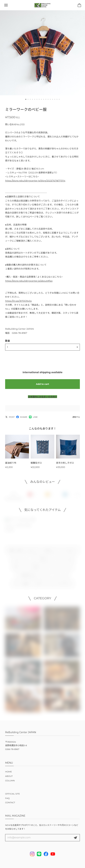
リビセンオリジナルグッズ (60, 568)
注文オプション (43, 585)
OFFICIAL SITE (13, 794)
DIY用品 (41, 560)
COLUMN (10, 781)
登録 (75, 838)
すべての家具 (45, 551)
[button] (26, 99)
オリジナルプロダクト (67, 551)
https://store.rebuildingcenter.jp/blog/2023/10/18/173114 (35, 181)
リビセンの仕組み (22, 585)
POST (10, 417)
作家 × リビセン (21, 568)
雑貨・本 (38, 568)
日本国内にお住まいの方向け (42, 397)
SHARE (22, 417)
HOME (8, 772)
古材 (31, 551)
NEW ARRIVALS (63, 585)
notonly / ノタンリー (22, 560)
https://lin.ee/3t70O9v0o (18, 301)
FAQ (7, 798)
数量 (8, 341)
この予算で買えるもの (28, 577)
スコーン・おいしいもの (62, 560)
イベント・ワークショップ (55, 577)
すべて (14, 495)
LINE (33, 417)
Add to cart (42, 384)
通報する (76, 417)
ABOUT (9, 776)
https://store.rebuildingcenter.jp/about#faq (29, 281)
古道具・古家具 (15, 551)
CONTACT (10, 802)
